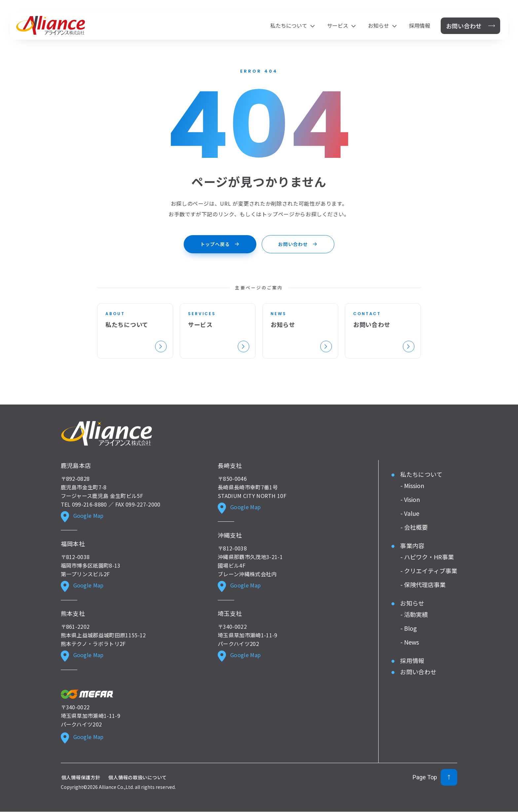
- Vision (410, 499)
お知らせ (412, 603)
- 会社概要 (414, 527)
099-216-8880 (90, 504)
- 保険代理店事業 (423, 584)
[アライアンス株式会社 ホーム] (51, 25)
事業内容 (412, 545)
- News (410, 642)
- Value (410, 513)
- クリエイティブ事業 (429, 570)
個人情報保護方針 (81, 777)
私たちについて (421, 474)
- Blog (409, 628)
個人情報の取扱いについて (138, 777)
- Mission (412, 485)
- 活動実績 (414, 614)
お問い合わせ (418, 671)
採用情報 (420, 26)
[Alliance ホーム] (107, 434)
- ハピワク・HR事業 (427, 556)
